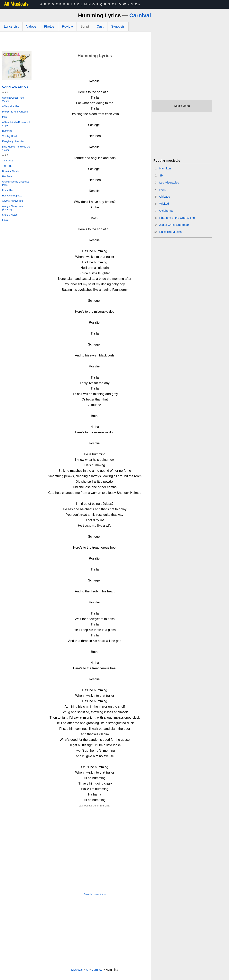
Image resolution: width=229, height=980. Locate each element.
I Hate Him (8, 190)
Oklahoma (166, 211)
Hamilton (165, 168)
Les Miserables (169, 182)
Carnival (140, 15)
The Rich (7, 166)
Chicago (165, 197)
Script (85, 27)
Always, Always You (12, 201)
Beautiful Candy (10, 171)
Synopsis (118, 27)
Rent (162, 189)
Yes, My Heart (9, 136)
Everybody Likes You (13, 141)
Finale (5, 220)
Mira (4, 117)
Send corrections (95, 894)
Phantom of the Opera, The (177, 218)
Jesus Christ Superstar (174, 225)
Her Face (7, 176)
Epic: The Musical (171, 232)
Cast (100, 27)
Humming (7, 131)
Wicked (164, 204)
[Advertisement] (76, 42)
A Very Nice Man (11, 106)
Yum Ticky (8, 161)
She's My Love (10, 215)
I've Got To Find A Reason (16, 112)
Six (161, 175)
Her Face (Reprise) (12, 196)
